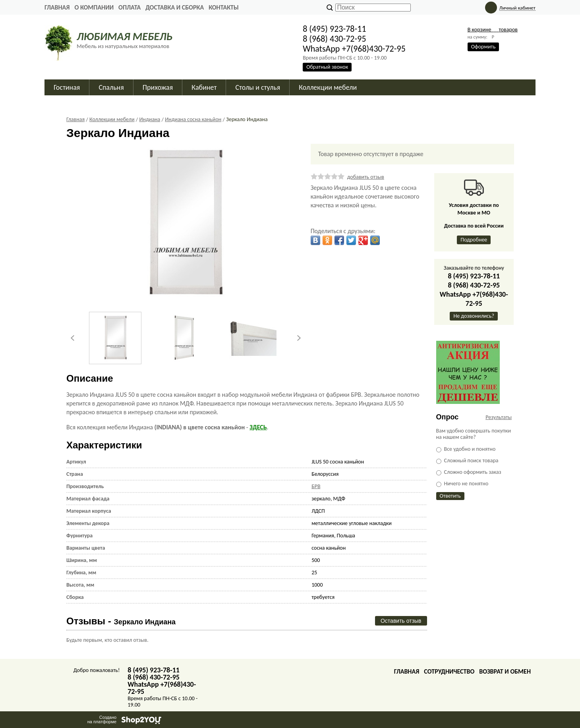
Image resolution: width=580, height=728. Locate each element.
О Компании (94, 7)
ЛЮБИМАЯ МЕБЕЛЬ (125, 36)
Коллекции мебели (328, 87)
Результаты (499, 417)
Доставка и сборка (175, 7)
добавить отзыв (366, 177)
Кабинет (204, 87)
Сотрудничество (449, 671)
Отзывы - (121, 621)
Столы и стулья (258, 87)
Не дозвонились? (474, 316)
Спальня (111, 87)
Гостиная (67, 87)
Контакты (224, 7)
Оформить (483, 47)
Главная (57, 7)
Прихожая (158, 87)
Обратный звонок (327, 67)
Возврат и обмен (505, 671)
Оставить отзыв (401, 621)
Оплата (130, 7)
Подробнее (474, 240)
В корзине (493, 30)
